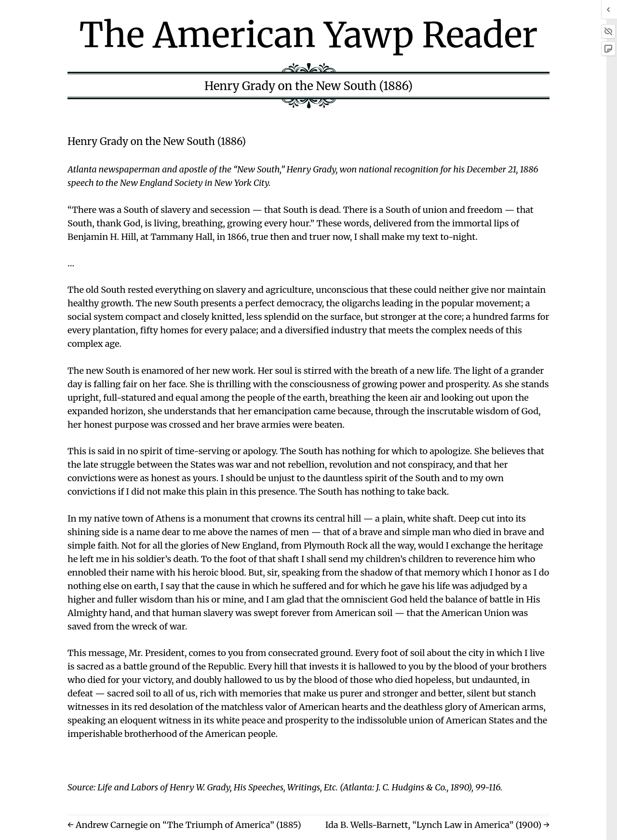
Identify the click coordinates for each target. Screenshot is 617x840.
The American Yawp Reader (309, 35)
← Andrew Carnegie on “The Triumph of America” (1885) (184, 825)
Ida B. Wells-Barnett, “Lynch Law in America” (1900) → (437, 825)
